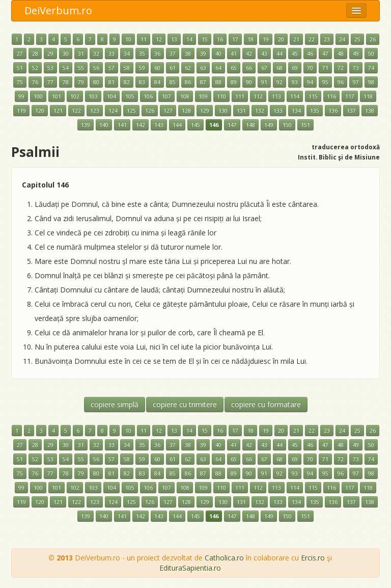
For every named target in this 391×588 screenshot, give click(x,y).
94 (310, 82)
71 (325, 68)
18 (250, 39)
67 (264, 68)
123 (95, 111)
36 (157, 54)
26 (373, 39)
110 (221, 96)
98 (371, 82)
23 (327, 39)
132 (260, 111)
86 (188, 82)
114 (295, 96)
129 (205, 111)
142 (141, 125)
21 (296, 39)
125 (131, 111)
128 (186, 111)
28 (35, 54)
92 (280, 82)
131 (241, 111)
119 (21, 111)
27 (20, 54)
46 (310, 54)
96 (341, 82)
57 (111, 68)
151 (305, 125)
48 (341, 54)
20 (281, 39)
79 (81, 82)
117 (350, 96)
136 (333, 111)
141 (122, 125)
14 (189, 39)
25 (357, 39)
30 (66, 54)
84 (157, 82)
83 (142, 82)
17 (235, 39)
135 (315, 111)
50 (371, 54)
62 (188, 68)
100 (38, 96)
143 (159, 125)
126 (150, 111)
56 (96, 68)
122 (76, 111)
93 (295, 82)
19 (266, 39)
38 (188, 54)
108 (185, 96)
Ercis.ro (313, 558)
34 (127, 54)
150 (287, 125)
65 (234, 68)
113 (276, 96)
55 (81, 68)
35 (142, 54)
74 (371, 68)
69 (295, 68)
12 (159, 39)
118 (368, 96)
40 (218, 54)
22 (312, 39)
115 (313, 96)
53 (50, 68)
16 (220, 39)
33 (111, 54)
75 (20, 82)
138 (370, 111)
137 (351, 111)
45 (295, 54)
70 (310, 68)
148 (250, 125)
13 (174, 39)
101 (57, 96)
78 (66, 82)
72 (341, 68)
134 (296, 111)
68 (280, 68)
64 (218, 68)
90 (249, 82)
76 (35, 82)
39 (203, 54)
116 (331, 96)
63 (203, 68)
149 (269, 125)
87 (203, 82)
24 (342, 39)
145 (195, 125)
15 (205, 39)
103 (93, 96)
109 (203, 96)
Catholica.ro (224, 558)
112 (258, 96)
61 (173, 68)
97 (356, 82)
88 (218, 82)
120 (40, 111)
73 (356, 68)
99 (21, 96)
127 (168, 111)
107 (166, 96)
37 (173, 54)
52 (35, 68)
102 (75, 96)
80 (96, 82)
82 (127, 82)
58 (127, 68)
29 (50, 54)
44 (280, 54)
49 (356, 54)
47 (325, 54)
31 (81, 54)
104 (111, 96)
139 (86, 125)
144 (177, 125)
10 (128, 39)
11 (144, 39)
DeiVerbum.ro (58, 10)
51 (20, 68)
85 (173, 82)
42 (249, 54)
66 (249, 68)
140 (104, 125)
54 (66, 68)
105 (130, 96)
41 (234, 54)
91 (264, 82)
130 (223, 111)
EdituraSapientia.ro (190, 568)
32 (96, 54)
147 (232, 125)
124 (113, 111)
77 (50, 82)
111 (240, 96)
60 (157, 68)
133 (278, 111)
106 (148, 96)
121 (58, 111)
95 (325, 82)
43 (264, 54)
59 (142, 68)
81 (111, 82)
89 (234, 82)
